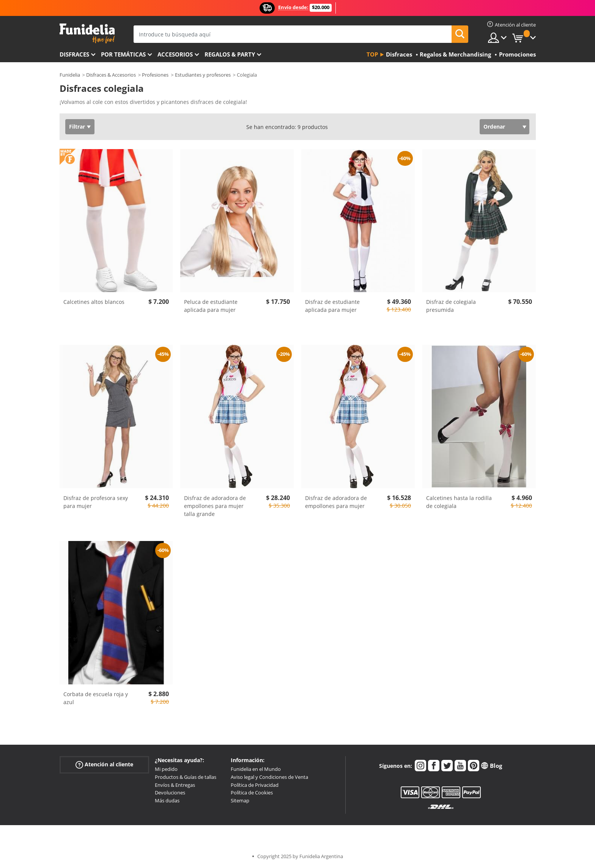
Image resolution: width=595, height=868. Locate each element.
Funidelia (70, 75)
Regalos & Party (230, 54)
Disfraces (74, 54)
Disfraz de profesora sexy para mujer (96, 502)
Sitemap (240, 800)
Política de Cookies (252, 793)
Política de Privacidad (255, 785)
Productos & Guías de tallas (186, 777)
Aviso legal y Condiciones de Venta (269, 777)
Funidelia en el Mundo (256, 769)
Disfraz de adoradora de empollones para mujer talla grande (215, 506)
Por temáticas (123, 54)
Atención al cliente (104, 765)
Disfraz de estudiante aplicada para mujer (332, 306)
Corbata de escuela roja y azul (96, 698)
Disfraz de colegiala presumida (451, 306)
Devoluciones (170, 793)
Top (372, 54)
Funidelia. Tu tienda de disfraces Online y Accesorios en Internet (87, 34)
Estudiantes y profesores (203, 75)
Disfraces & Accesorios (111, 75)
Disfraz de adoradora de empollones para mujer (336, 502)
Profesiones (155, 75)
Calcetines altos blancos (94, 302)
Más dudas (167, 800)
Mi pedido (166, 769)
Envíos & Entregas (175, 785)
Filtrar (77, 127)
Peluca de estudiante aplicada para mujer (211, 306)
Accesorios (175, 54)
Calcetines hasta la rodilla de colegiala (459, 502)
